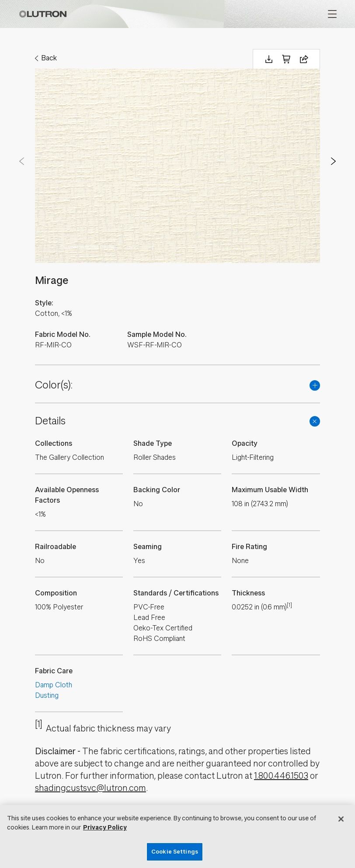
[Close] (341, 819)
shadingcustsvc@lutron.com (90, 788)
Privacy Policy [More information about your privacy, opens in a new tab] (105, 828)
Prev (22, 161)
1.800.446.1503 (281, 776)
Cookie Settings (175, 852)
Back (49, 58)
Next (333, 161)
